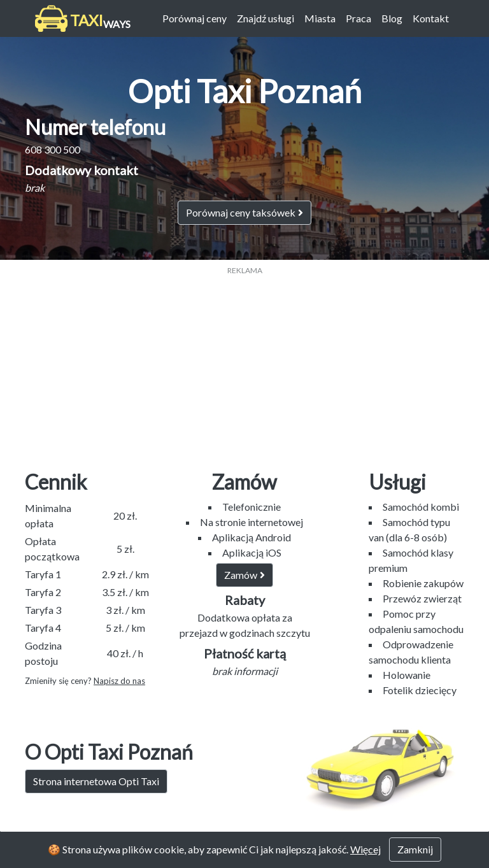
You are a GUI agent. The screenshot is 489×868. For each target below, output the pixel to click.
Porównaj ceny (195, 18)
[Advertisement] (244, 366)
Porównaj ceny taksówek (244, 212)
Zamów (244, 575)
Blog (392, 18)
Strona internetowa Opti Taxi (96, 781)
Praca (358, 18)
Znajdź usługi (266, 18)
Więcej (365, 849)
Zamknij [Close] (415, 849)
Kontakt (431, 18)
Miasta (320, 18)
